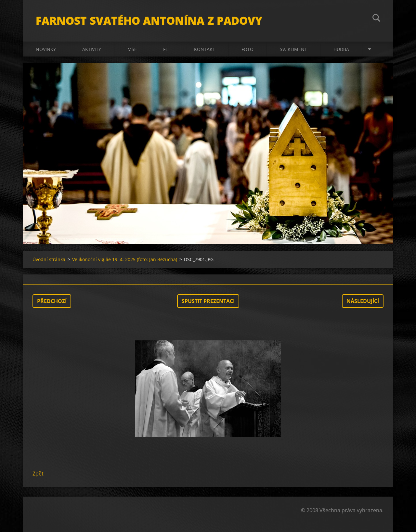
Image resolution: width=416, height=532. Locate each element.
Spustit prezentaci (208, 301)
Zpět (38, 474)
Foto (247, 49)
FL (165, 49)
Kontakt (205, 49)
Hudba (341, 49)
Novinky (46, 49)
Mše (132, 49)
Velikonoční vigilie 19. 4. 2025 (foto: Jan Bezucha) (125, 259)
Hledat (376, 19)
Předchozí (52, 301)
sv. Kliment (293, 49)
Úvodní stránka (49, 259)
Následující (363, 301)
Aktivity (92, 49)
